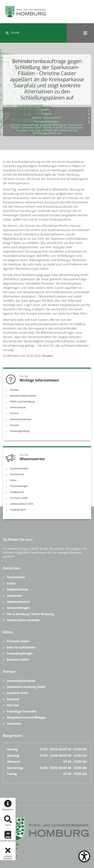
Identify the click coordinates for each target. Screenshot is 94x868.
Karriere (14, 425)
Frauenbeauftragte (20, 654)
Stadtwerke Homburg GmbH (26, 687)
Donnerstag (15, 768)
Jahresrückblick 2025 (22, 504)
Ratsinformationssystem (23, 396)
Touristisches (17, 474)
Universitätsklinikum (21, 681)
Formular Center (19, 498)
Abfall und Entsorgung (22, 402)
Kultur (13, 480)
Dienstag (13, 756)
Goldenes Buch (18, 510)
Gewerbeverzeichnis (21, 419)
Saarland (13, 699)
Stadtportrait (17, 492)
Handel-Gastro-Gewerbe (23, 620)
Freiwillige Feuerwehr (22, 711)
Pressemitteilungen (47, 122)
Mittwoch (13, 762)
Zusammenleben (19, 469)
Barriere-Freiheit (18, 660)
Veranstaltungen (19, 486)
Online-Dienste (18, 407)
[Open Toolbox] (84, 856)
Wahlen (14, 390)
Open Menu (85, 33)
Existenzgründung (20, 431)
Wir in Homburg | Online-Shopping (30, 614)
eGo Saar (13, 705)
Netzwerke (14, 724)
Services (15, 413)
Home (45, 110)
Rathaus (47, 114)
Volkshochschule (18, 602)
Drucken (48, 356)
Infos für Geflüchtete (21, 647)
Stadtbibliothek (17, 590)
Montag (12, 749)
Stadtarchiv (15, 596)
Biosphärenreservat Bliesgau (26, 718)
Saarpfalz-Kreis (17, 693)
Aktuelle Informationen (47, 118)
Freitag (12, 774)
